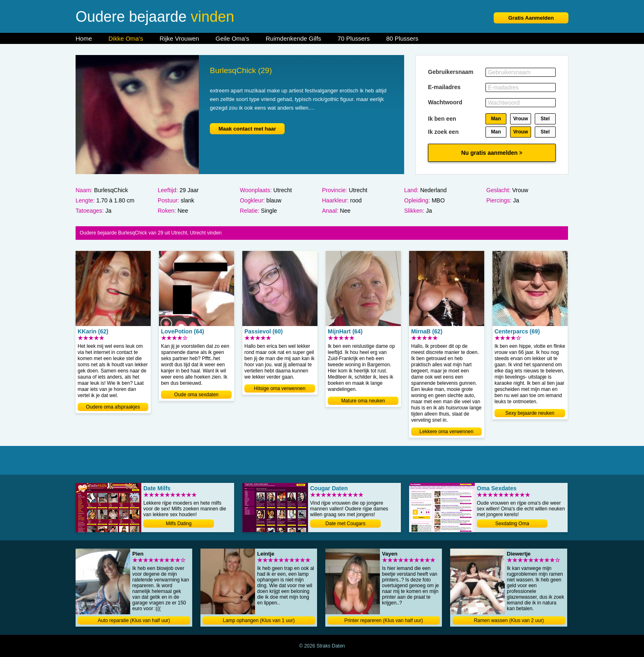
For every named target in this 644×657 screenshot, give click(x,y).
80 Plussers (402, 38)
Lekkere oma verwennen (446, 432)
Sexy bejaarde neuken (530, 413)
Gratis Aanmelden (531, 18)
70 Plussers (354, 38)
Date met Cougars (345, 524)
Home (84, 38)
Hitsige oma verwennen (279, 388)
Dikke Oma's (126, 38)
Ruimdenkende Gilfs (293, 38)
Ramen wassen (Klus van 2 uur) (509, 620)
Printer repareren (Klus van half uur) (383, 620)
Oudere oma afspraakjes (113, 407)
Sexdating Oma (512, 524)
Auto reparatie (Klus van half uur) (134, 620)
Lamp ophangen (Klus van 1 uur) (259, 620)
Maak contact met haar (247, 129)
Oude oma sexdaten (196, 395)
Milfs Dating (179, 524)
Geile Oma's (232, 38)
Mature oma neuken (363, 401)
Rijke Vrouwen (179, 38)
